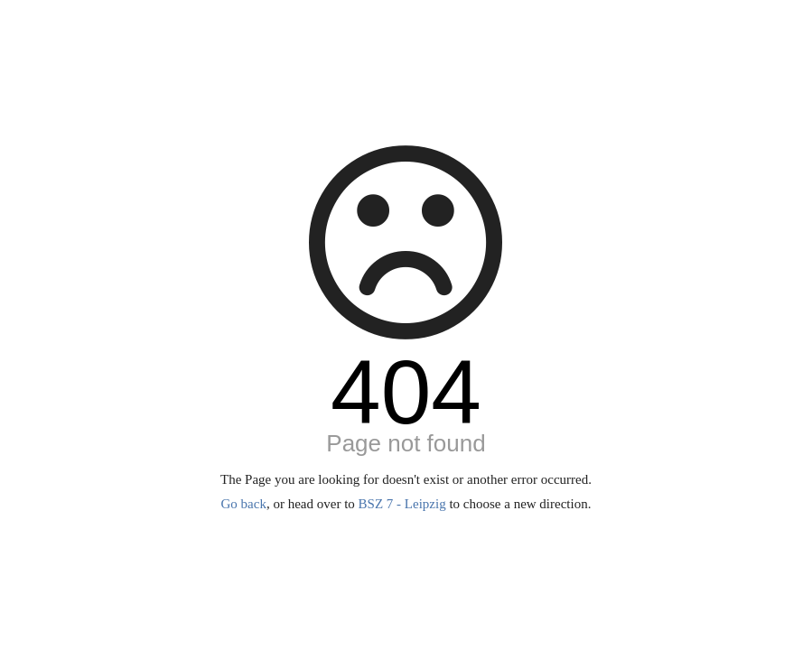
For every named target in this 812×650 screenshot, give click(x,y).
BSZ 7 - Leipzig (402, 504)
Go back (244, 504)
